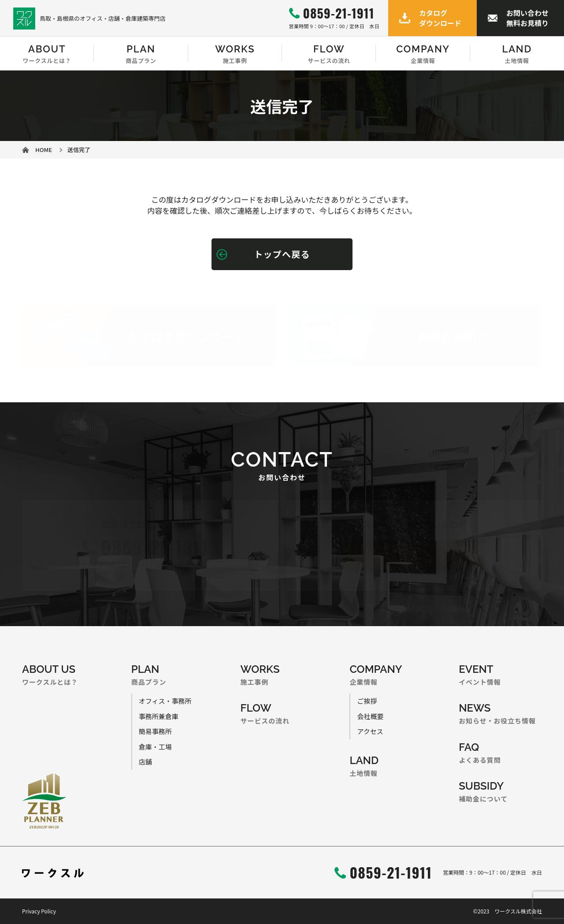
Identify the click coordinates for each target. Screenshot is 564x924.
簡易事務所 (155, 731)
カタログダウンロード (440, 18)
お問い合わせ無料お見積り (527, 18)
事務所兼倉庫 (159, 716)
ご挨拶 (367, 701)
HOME (44, 150)
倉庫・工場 (155, 747)
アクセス (370, 731)
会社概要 (370, 716)
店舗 (145, 762)
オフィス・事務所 (165, 701)
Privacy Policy (39, 911)
